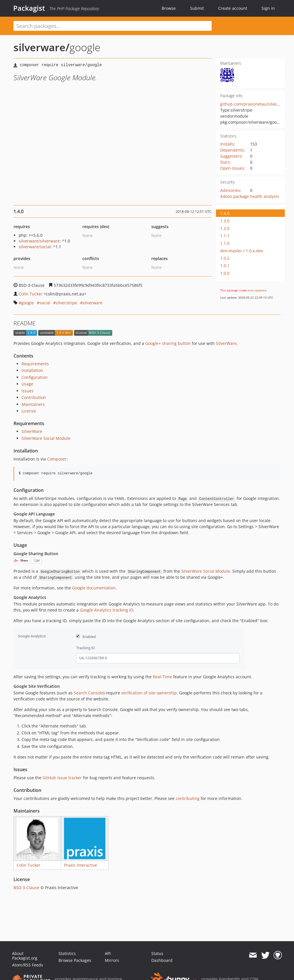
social (45, 303)
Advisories (230, 190)
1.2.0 (225, 228)
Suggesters (231, 156)
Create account (233, 8)
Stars (225, 162)
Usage (27, 384)
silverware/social (35, 247)
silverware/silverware (39, 241)
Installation (32, 370)
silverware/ (41, 47)
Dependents (232, 150)
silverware (93, 303)
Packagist (29, 8)
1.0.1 (225, 266)
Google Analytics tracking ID (107, 610)
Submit (197, 8)
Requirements (35, 364)
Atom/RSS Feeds (28, 965)
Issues (28, 391)
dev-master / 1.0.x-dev (242, 251)
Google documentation (94, 588)
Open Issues (232, 168)
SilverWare (226, 343)
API (108, 953)
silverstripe (66, 303)
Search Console (89, 693)
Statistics (67, 953)
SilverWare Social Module (46, 438)
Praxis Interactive (81, 865)
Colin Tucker (31, 294)
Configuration (35, 377)
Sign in (268, 8)
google (28, 303)
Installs (227, 144)
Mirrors (112, 960)
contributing (188, 798)
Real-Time (162, 677)
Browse (169, 8)
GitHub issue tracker (62, 778)
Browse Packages (75, 960)
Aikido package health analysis (250, 196)
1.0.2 (225, 258)
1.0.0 (225, 273)
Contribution (34, 397)
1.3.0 (225, 221)
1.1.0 (225, 243)
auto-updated (257, 290)
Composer (57, 459)
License (29, 411)
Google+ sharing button (168, 343)
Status (157, 953)
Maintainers (33, 404)
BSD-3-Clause (26, 888)
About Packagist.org (25, 956)
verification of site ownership (149, 693)
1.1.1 (225, 236)
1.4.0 (225, 213)
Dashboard (162, 960)
